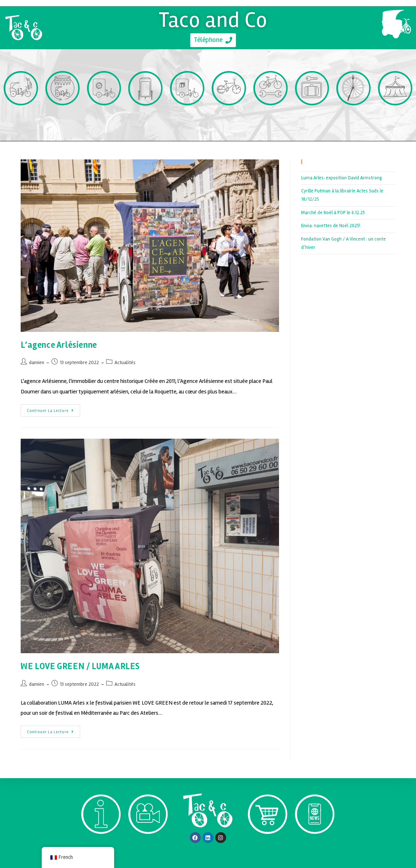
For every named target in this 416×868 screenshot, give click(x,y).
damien (37, 362)
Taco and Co (213, 20)
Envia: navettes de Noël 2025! (331, 226)
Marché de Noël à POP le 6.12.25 (333, 213)
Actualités (125, 362)
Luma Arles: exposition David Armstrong (342, 178)
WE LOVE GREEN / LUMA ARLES (80, 666)
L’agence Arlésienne (59, 345)
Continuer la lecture (53, 409)
